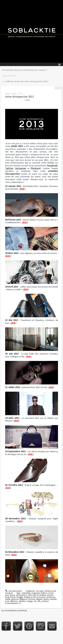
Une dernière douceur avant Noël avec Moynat (24, 70)
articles (50, 595)
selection (22, 601)
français (42, 597)
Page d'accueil (9, 76)
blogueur (28, 597)
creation (45, 601)
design (30, 601)
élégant (39, 599)
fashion (44, 593)
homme (32, 599)
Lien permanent (13, 591)
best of (35, 595)
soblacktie (26, 593)
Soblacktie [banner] (31, 31)
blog (7, 597)
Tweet (27, 100)
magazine (36, 593)
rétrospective (21, 595)
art (35, 601)
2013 (30, 595)
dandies (53, 599)
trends (8, 599)
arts (39, 601)
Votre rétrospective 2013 (20, 97)
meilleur (43, 595)
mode (51, 593)
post (7, 601)
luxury (12, 595)
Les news (40, 591)
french (13, 597)
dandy (46, 599)
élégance (24, 599)
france (35, 597)
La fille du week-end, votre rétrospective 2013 (26, 81)
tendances (51, 597)
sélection (14, 601)
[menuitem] (25, 70)
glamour (15, 599)
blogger (20, 597)
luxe (7, 595)
